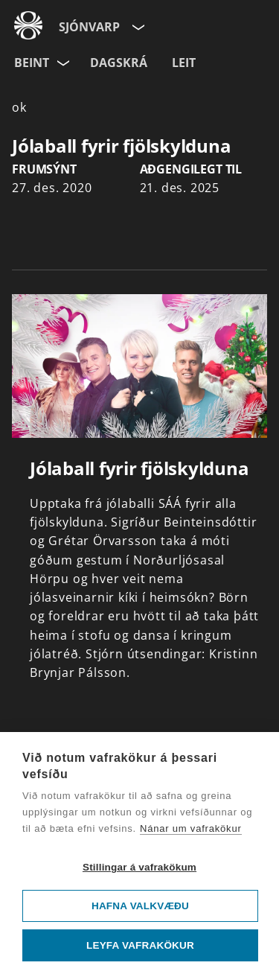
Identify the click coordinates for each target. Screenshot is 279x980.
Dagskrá (119, 63)
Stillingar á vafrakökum (139, 867)
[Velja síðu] (137, 24)
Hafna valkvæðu (140, 906)
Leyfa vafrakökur (140, 945)
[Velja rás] (64, 60)
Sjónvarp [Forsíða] (89, 27)
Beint (32, 63)
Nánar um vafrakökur (191, 828)
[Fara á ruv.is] (28, 23)
